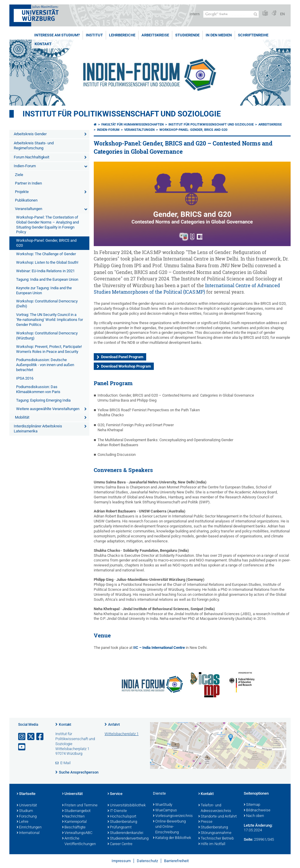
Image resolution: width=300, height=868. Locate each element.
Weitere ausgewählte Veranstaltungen (48, 409)
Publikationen (26, 200)
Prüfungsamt (120, 828)
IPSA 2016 (25, 378)
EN (282, 14)
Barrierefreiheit (176, 861)
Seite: (248, 839)
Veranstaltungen (29, 209)
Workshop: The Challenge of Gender (46, 254)
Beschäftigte (74, 828)
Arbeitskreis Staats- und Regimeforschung (34, 145)
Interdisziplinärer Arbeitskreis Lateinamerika (38, 429)
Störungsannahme (215, 833)
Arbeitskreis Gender (30, 134)
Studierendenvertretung (127, 839)
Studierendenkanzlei (125, 833)
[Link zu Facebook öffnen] (40, 737)
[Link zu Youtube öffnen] (22, 747)
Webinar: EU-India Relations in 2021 (45, 271)
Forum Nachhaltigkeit (31, 157)
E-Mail (65, 763)
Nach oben (254, 816)
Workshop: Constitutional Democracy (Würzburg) (47, 336)
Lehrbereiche (122, 35)
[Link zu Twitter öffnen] (31, 737)
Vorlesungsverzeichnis (173, 816)
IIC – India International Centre (159, 648)
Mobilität (22, 417)
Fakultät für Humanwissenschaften (133, 125)
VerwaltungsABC (77, 833)
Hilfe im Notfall (212, 844)
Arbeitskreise (155, 35)
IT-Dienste (117, 811)
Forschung (27, 817)
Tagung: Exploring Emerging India (43, 400)
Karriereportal (74, 822)
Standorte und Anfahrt (218, 817)
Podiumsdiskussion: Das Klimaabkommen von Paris (38, 389)
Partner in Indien (28, 183)
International (28, 833)
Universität (27, 806)
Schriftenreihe (253, 35)
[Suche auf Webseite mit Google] (231, 14)
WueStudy (163, 805)
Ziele (19, 175)
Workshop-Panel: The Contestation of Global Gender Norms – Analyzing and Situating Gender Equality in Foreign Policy (47, 225)
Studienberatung (122, 822)
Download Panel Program (122, 357)
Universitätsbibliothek (127, 806)
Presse (205, 822)
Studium (25, 811)
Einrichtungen (29, 828)
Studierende (187, 35)
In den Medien (219, 35)
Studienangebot (76, 811)
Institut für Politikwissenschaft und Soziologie (122, 114)
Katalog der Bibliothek (172, 838)
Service (115, 794)
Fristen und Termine (80, 806)
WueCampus (165, 811)
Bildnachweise (257, 811)
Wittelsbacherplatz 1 (122, 734)
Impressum (121, 861)
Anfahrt (114, 725)
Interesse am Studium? (57, 35)
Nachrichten (73, 817)
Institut (94, 35)
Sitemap (252, 805)
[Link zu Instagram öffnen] (22, 737)
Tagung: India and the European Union (47, 279)
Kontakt (43, 44)
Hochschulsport (122, 817)
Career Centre (120, 844)
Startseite (26, 794)
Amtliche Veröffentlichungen (79, 841)
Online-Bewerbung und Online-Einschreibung (169, 827)
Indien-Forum (25, 166)
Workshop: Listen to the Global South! (47, 262)
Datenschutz (147, 861)
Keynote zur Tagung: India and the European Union (44, 290)
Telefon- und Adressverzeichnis (215, 808)
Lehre (23, 822)
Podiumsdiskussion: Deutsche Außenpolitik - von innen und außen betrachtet (45, 365)
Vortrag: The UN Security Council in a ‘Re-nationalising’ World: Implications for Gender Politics (50, 320)
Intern (195, 14)
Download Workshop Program (126, 366)
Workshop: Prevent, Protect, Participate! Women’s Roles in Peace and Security (49, 349)
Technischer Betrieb (216, 839)
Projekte (22, 192)
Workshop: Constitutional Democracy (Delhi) (47, 304)
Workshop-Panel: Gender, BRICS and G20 (46, 243)
